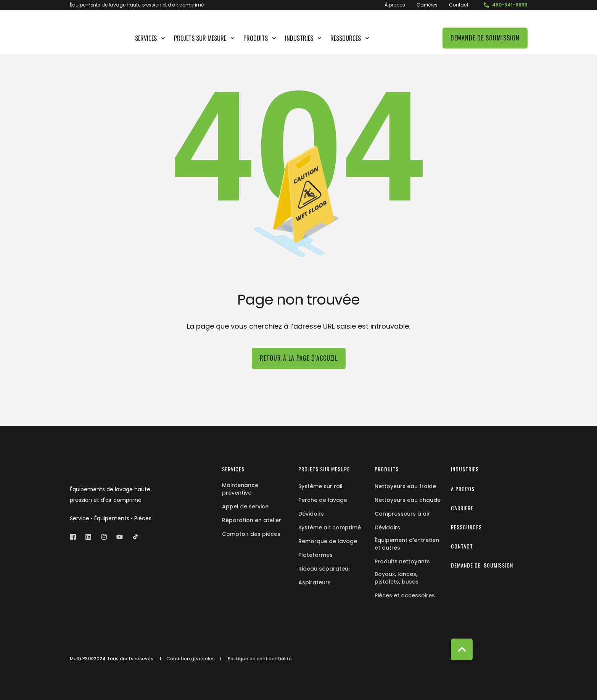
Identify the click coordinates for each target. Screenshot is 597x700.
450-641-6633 (507, 5)
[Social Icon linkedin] (88, 537)
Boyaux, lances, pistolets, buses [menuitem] (397, 578)
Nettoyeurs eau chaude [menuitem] (408, 500)
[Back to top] (462, 649)
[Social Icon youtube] (120, 537)
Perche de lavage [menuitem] (323, 500)
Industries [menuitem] (299, 38)
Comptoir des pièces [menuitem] (251, 534)
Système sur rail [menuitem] (320, 486)
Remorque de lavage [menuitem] (328, 541)
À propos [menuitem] (395, 5)
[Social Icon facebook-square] (75, 537)
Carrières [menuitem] (427, 5)
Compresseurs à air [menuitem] (402, 514)
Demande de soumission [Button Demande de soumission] (485, 38)
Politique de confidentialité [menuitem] (260, 659)
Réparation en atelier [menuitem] (252, 520)
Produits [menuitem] (256, 38)
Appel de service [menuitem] (245, 506)
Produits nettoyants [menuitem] (402, 561)
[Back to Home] (94, 49)
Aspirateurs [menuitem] (315, 582)
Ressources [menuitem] (346, 38)
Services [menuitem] (146, 38)
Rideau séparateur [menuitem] (324, 569)
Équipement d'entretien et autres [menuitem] (407, 544)
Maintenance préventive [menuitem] (240, 489)
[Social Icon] (133, 537)
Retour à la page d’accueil (299, 358)
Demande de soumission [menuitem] (482, 565)
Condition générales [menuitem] (191, 659)
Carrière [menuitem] (462, 508)
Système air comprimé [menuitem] (330, 527)
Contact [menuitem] (459, 5)
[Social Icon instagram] (104, 537)
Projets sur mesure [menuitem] (200, 38)
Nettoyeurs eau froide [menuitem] (405, 486)
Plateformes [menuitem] (315, 555)
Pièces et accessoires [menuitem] (405, 595)
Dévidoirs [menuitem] (311, 514)
